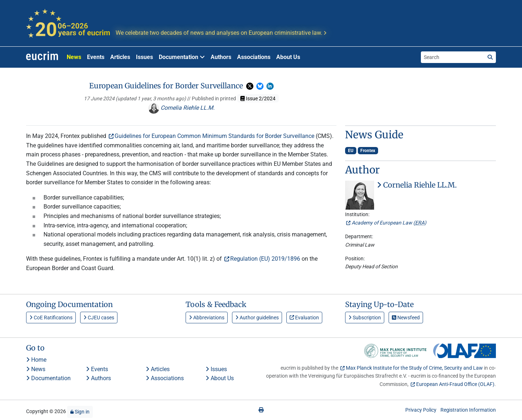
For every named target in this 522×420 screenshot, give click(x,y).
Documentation (48, 378)
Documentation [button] (182, 57)
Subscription (365, 318)
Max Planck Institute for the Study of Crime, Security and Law (414, 368)
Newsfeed (406, 318)
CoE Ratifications (51, 318)
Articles (120, 57)
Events (96, 57)
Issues (144, 57)
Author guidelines (257, 318)
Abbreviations (207, 318)
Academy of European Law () (389, 223)
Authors (221, 57)
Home (36, 360)
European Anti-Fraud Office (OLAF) (455, 384)
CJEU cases (99, 318)
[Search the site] (453, 57)
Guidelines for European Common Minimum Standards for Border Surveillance (214, 136)
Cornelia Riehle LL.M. (181, 108)
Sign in (80, 412)
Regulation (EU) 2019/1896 (265, 259)
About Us (288, 57)
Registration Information (468, 410)
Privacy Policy (421, 410)
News (74, 57)
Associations (254, 57)
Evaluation (304, 318)
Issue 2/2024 (258, 98)
